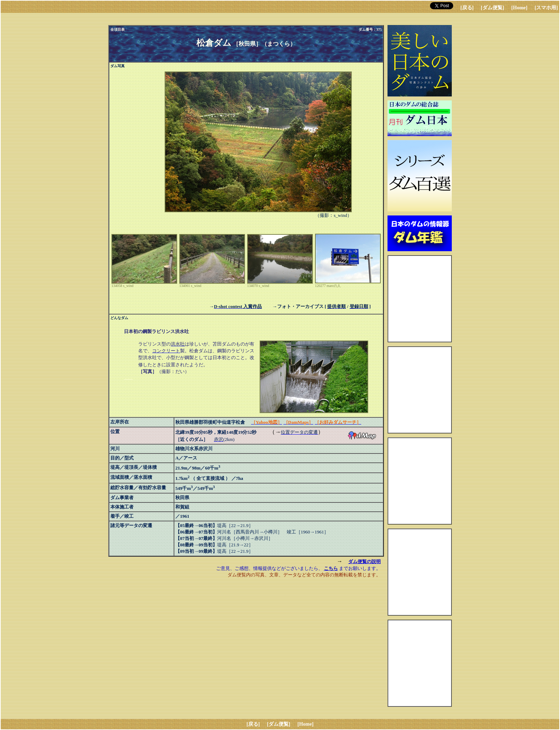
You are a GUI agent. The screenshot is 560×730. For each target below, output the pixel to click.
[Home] (519, 8)
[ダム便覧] (492, 8)
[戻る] (467, 8)
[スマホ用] (546, 8)
